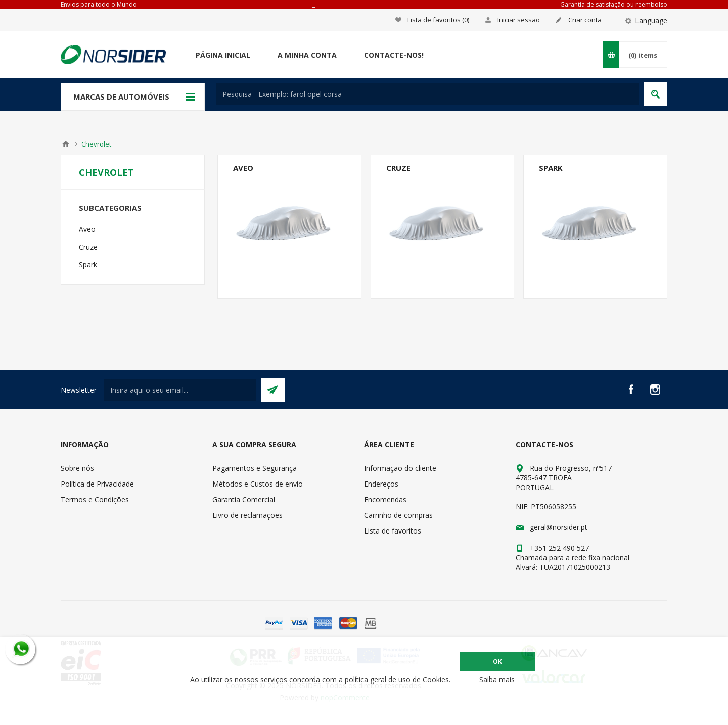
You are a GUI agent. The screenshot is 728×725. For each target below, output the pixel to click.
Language (651, 20)
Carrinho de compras (398, 515)
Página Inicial (223, 55)
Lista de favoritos (393, 531)
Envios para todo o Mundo (99, 4)
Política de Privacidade (97, 484)
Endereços (381, 484)
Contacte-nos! (394, 55)
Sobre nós (77, 468)
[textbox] (427, 94)
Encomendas (385, 499)
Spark (551, 168)
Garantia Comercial (244, 499)
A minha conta (307, 55)
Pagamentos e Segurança (255, 468)
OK (497, 662)
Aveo (243, 168)
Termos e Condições (95, 499)
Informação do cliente (400, 468)
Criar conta (585, 20)
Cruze (398, 168)
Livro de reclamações (247, 515)
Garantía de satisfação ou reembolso (614, 4)
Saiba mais (497, 679)
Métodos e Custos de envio (258, 484)
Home (66, 144)
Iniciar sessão (519, 20)
